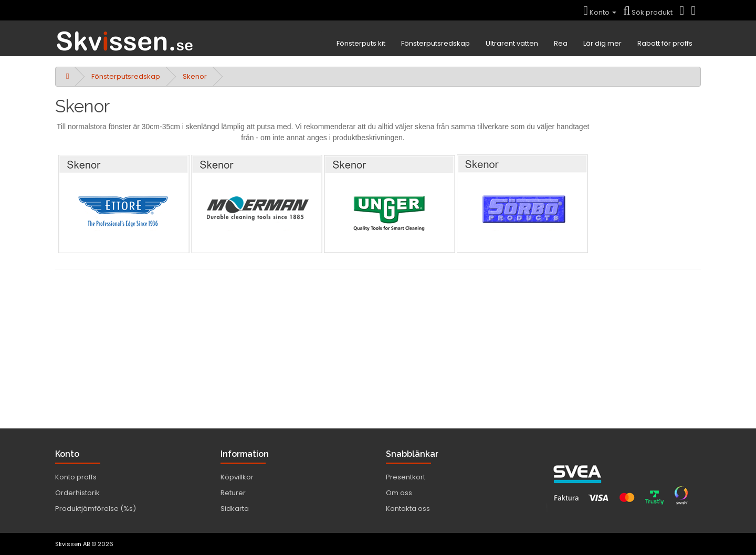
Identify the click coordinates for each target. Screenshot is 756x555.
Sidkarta (235, 509)
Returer (233, 493)
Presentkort (406, 477)
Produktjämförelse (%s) (96, 509)
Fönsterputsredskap (435, 43)
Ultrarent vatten (512, 43)
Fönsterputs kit (361, 43)
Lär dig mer (602, 43)
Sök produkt (648, 12)
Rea (561, 43)
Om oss (399, 493)
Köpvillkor (237, 477)
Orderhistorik (77, 493)
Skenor (195, 76)
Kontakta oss (408, 509)
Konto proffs (76, 477)
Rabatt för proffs (665, 43)
